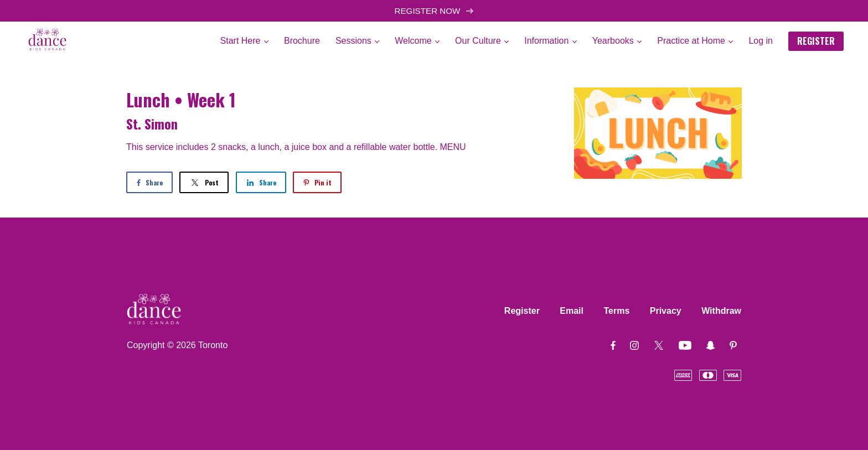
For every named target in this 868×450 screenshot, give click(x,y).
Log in (761, 41)
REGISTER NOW (434, 11)
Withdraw (721, 311)
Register (522, 311)
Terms (616, 311)
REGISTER (816, 41)
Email (572, 311)
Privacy (666, 311)
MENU (453, 147)
